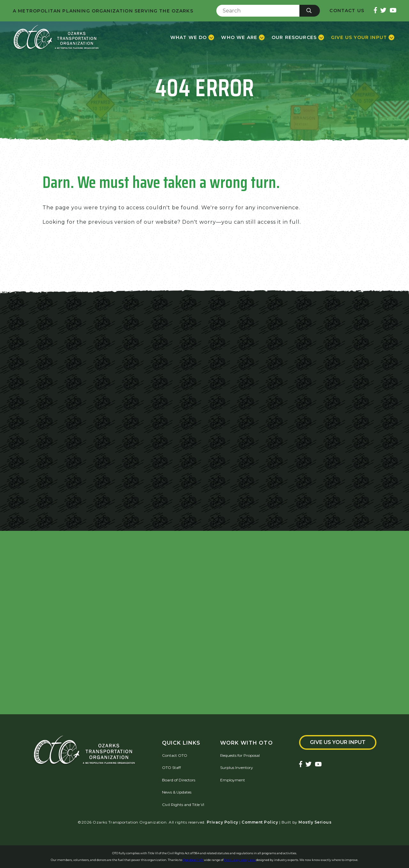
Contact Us (347, 11)
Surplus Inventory (237, 767)
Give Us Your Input (338, 742)
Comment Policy (260, 822)
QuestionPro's (193, 860)
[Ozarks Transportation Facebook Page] (375, 11)
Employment (233, 780)
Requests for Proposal (240, 755)
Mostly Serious (315, 822)
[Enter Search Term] (258, 11)
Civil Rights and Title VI (183, 805)
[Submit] (310, 11)
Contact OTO (175, 755)
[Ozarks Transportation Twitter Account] (383, 11)
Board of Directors (179, 780)
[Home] (56, 37)
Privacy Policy (223, 822)
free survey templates (240, 860)
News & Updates (177, 792)
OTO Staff (171, 767)
